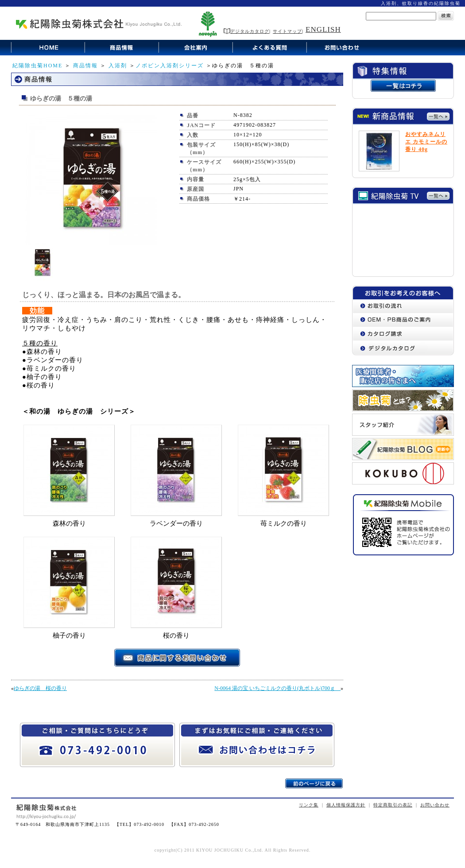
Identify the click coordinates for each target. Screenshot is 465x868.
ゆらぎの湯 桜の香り (40, 688)
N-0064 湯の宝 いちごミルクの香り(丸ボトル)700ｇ (277, 688)
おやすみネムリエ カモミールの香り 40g (426, 142)
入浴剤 (118, 66)
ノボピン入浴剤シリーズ (170, 66)
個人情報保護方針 (346, 805)
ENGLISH (323, 29)
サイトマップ (287, 31)
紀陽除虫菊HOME (37, 66)
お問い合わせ (435, 805)
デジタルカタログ (246, 31)
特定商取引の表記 (393, 805)
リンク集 (309, 805)
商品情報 (85, 66)
